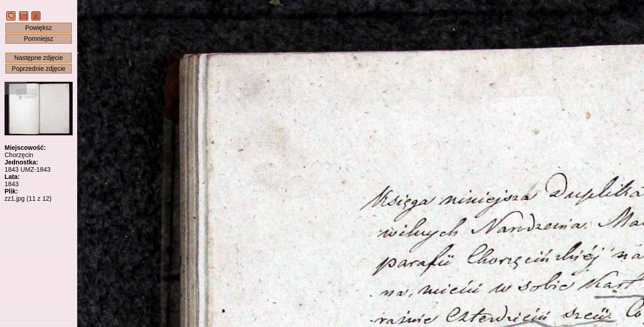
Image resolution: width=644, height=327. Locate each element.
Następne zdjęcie (38, 58)
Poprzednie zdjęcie (39, 69)
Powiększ (38, 28)
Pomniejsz (39, 39)
